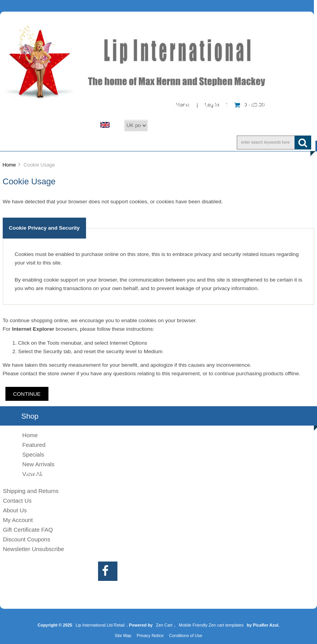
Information (215, 142)
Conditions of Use (186, 635)
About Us (78, 142)
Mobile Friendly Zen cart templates (211, 625)
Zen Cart (164, 625)
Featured (34, 445)
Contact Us (17, 501)
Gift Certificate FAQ (28, 530)
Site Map (123, 635)
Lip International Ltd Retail (100, 625)
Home (9, 165)
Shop (30, 142)
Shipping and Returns (31, 491)
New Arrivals (38, 464)
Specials (33, 454)
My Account (18, 520)
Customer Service (145, 142)
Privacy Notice (150, 635)
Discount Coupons (26, 539)
